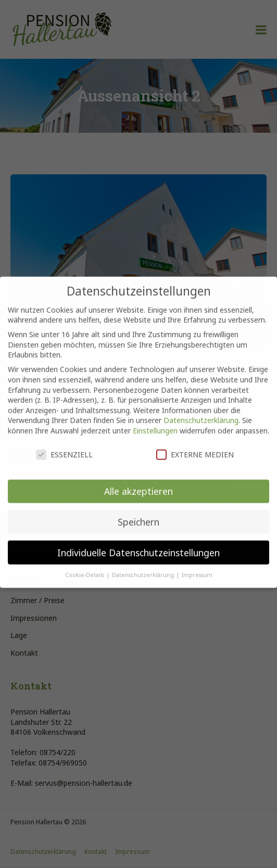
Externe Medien (195, 447)
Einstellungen (155, 423)
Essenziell (64, 447)
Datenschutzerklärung (201, 413)
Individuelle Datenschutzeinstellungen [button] (138, 545)
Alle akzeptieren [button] (138, 483)
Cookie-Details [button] (85, 568)
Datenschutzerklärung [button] (144, 568)
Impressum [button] (197, 568)
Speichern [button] (138, 514)
